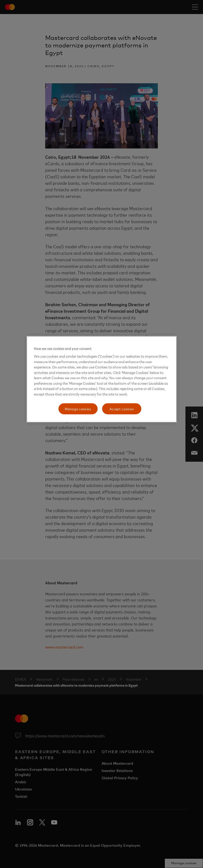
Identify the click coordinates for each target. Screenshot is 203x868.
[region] (102, 379)
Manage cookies (78, 409)
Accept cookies (122, 409)
